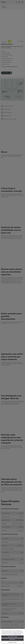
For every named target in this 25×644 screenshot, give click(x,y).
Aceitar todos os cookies (13, 637)
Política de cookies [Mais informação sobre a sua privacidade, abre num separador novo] (17, 634)
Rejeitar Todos (13, 639)
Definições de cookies (12, 642)
